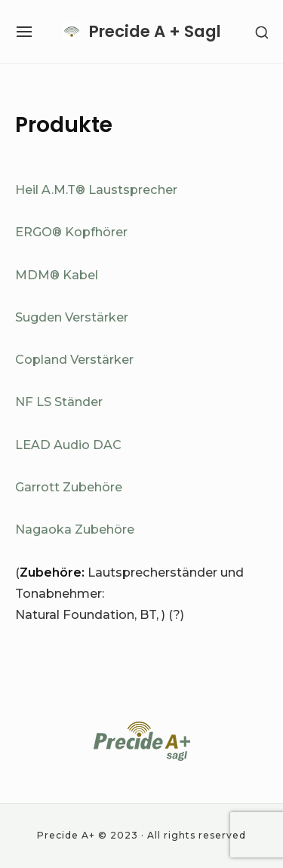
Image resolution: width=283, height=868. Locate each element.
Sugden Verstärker (72, 317)
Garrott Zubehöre (69, 487)
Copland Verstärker (74, 359)
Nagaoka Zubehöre (75, 529)
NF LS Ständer (59, 402)
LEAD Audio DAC (68, 445)
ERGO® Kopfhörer (71, 232)
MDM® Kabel (57, 275)
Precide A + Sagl (155, 31)
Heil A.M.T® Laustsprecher (96, 189)
